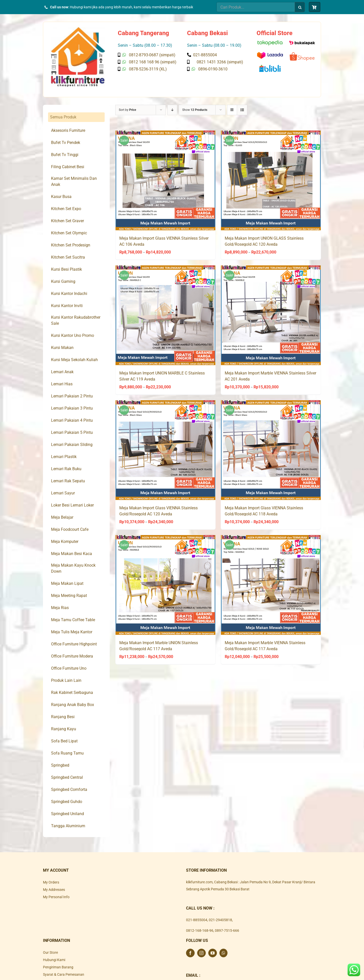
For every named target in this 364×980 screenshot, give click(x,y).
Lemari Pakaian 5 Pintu (72, 432)
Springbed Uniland (67, 814)
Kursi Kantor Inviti (67, 306)
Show (195, 110)
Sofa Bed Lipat (64, 741)
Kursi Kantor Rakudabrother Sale (76, 320)
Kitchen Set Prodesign (71, 245)
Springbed (60, 765)
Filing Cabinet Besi (68, 167)
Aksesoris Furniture (68, 130)
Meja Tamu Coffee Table (73, 620)
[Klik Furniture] (78, 29)
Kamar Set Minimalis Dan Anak (74, 181)
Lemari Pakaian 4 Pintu (72, 420)
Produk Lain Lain (66, 680)
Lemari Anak (62, 372)
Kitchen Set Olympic (69, 233)
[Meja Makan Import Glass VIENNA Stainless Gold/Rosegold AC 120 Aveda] (165, 450)
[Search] (300, 7)
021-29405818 (220, 920)
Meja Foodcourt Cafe (70, 529)
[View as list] (242, 110)
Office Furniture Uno (69, 668)
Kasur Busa (61, 197)
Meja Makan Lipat (67, 583)
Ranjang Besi (63, 717)
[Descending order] (172, 110)
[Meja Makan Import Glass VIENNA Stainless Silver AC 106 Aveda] (165, 180)
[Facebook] (190, 953)
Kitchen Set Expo (66, 209)
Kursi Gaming (63, 281)
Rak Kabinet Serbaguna (72, 693)
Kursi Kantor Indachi (69, 294)
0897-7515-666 (227, 931)
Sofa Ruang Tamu (67, 753)
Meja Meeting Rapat (69, 596)
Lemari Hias (62, 384)
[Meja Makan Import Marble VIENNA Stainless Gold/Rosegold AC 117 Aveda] (271, 585)
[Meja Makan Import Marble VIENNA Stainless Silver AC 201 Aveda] (271, 315)
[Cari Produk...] (256, 7)
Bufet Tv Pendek (66, 143)
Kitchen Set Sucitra (68, 257)
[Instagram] (201, 953)
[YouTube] (213, 953)
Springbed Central (67, 777)
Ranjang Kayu (64, 729)
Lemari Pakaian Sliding (72, 445)
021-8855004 (197, 920)
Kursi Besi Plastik (66, 269)
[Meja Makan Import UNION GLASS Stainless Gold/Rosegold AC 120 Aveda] (271, 180)
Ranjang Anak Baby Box (73, 705)
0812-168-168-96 (200, 931)
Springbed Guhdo (67, 802)
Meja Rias (60, 608)
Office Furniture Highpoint (74, 644)
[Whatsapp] (223, 953)
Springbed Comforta (69, 789)
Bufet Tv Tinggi (65, 155)
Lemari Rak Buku (66, 469)
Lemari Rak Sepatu (68, 481)
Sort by (127, 110)
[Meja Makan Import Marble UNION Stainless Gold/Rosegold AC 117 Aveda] (165, 585)
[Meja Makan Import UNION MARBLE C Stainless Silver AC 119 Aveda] (165, 315)
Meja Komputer (65, 542)
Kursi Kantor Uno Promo (73, 335)
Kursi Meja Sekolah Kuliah (74, 360)
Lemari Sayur (63, 493)
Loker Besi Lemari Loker (72, 505)
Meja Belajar (62, 517)
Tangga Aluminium (68, 826)
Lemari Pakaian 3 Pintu (72, 408)
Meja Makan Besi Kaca (72, 554)
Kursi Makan (62, 348)
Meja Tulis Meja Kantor (72, 632)
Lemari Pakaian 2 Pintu (72, 396)
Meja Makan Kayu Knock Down (73, 568)
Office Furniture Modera (72, 656)
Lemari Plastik (64, 457)
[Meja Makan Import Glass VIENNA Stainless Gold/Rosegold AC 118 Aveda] (271, 450)
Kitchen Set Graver (67, 221)
